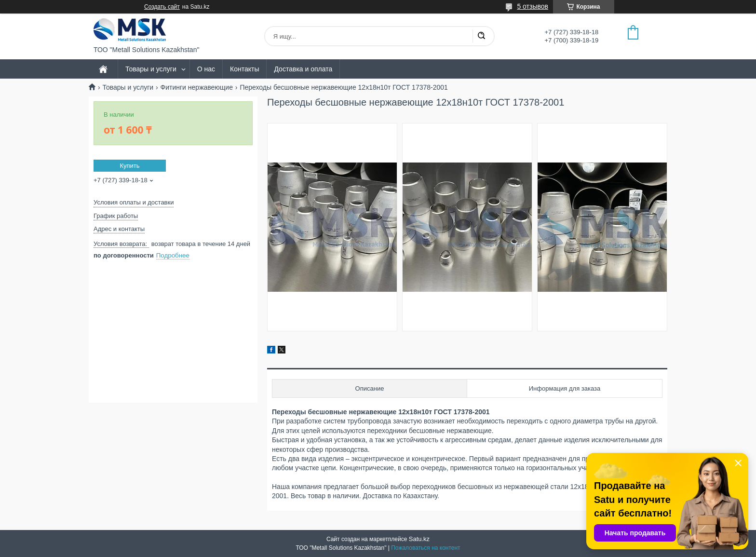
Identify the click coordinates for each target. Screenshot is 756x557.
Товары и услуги (151, 69)
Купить (129, 166)
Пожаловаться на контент (425, 548)
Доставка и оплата (303, 69)
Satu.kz (419, 539)
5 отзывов (533, 6)
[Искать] (481, 36)
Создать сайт (162, 7)
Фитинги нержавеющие (197, 87)
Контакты (244, 69)
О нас (206, 69)
